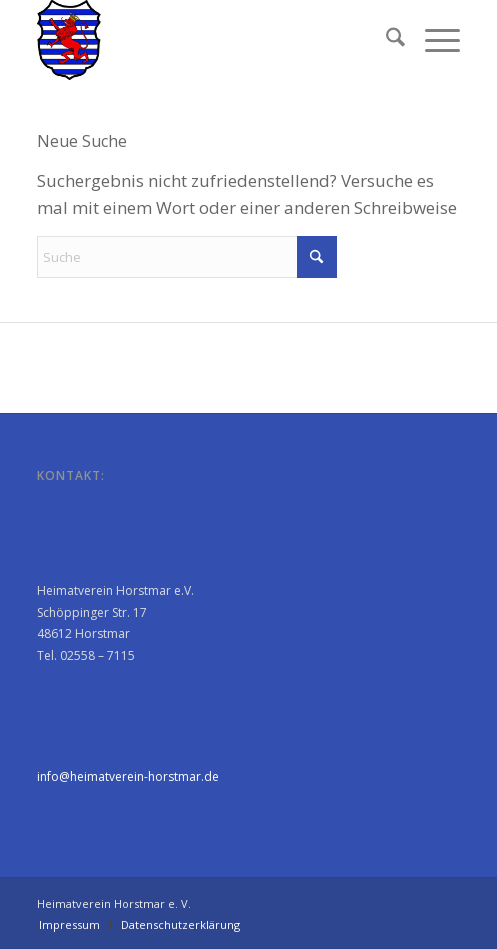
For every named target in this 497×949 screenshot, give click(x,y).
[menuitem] (385, 40)
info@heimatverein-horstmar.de (128, 776)
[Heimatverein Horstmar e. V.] (206, 40)
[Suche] (385, 40)
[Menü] (432, 40)
